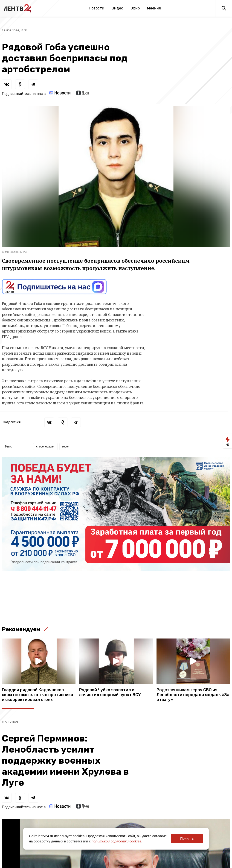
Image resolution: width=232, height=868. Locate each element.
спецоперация (45, 447)
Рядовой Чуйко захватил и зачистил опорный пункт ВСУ (110, 692)
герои (66, 447)
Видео (117, 8)
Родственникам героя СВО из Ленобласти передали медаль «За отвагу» (193, 695)
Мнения (154, 8)
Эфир (135, 8)
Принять (187, 838)
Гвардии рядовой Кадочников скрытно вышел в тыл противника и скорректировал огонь (38, 695)
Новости (97, 8)
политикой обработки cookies (117, 841)
